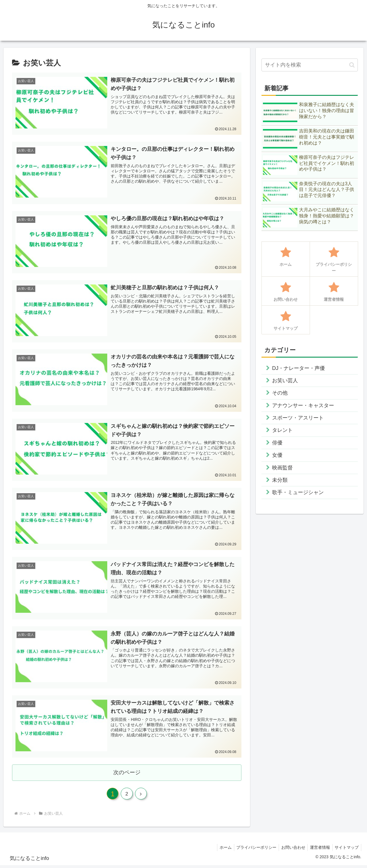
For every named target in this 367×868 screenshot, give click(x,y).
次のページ (127, 773)
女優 (277, 455)
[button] (352, 65)
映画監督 (282, 468)
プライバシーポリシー (252, 850)
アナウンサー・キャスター (303, 405)
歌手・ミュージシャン (298, 492)
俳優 (277, 443)
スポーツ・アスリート (298, 418)
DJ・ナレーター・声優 (298, 368)
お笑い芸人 (285, 381)
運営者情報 (318, 850)
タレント (282, 430)
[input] (310, 65)
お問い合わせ (290, 850)
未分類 (280, 480)
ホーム (220, 850)
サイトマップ (346, 850)
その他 (280, 393)
